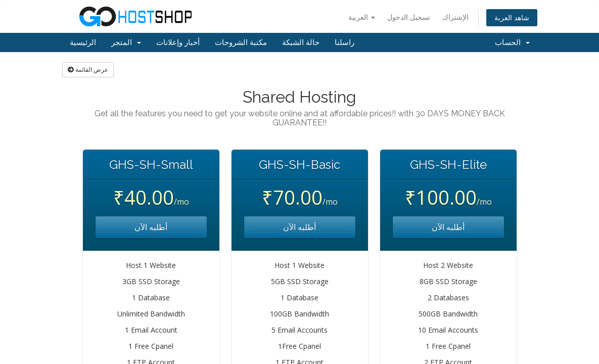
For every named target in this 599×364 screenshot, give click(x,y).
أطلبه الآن (151, 227)
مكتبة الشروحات (241, 42)
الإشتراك (455, 17)
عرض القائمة (88, 70)
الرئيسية (83, 42)
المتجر (126, 42)
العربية (362, 17)
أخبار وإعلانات (178, 42)
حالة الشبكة (301, 42)
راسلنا (344, 42)
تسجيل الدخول (409, 17)
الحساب (512, 42)
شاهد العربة (512, 17)
